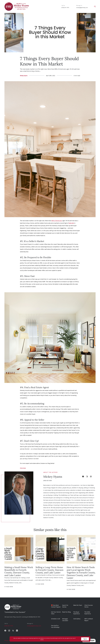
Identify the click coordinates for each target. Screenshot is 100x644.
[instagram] (9, 631)
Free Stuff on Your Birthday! (55, 626)
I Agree (85, 639)
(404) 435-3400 (48, 481)
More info (46, 640)
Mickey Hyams (24, 76)
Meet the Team (78, 605)
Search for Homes (65, 606)
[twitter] (13, 631)
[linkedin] (17, 631)
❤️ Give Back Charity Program (56, 606)
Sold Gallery (77, 619)
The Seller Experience (88, 613)
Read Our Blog (66, 612)
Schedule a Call (56, 619)
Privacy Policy (8, 641)
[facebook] (5, 631)
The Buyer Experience (77, 613)
